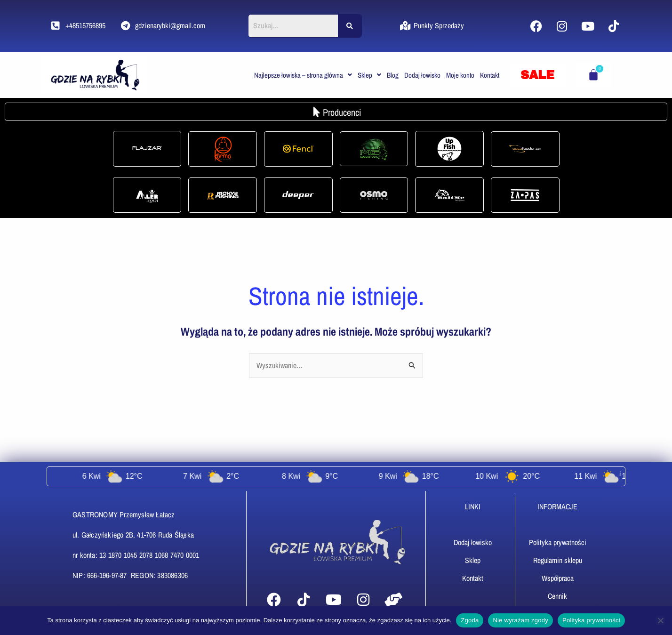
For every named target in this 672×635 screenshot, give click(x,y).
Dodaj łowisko (422, 75)
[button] (303, 75)
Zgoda (470, 620)
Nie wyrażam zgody (520, 620)
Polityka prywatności (591, 620)
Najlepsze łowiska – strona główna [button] (303, 75)
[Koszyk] (593, 75)
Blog (393, 75)
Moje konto (460, 75)
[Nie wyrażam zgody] (660, 620)
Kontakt (490, 75)
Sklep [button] (369, 75)
